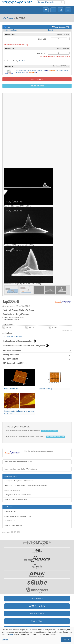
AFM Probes (8, 18)
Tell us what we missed (50, 431)
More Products (37, 614)
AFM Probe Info (37, 606)
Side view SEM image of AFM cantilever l (18, 206)
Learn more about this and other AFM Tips (18, 462)
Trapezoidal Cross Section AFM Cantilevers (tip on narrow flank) (26, 486)
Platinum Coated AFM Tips (13, 526)
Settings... (6, 640)
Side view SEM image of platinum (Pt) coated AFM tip (22, 284)
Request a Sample (37, 86)
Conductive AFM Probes (14, 336)
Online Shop (37, 621)
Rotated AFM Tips (10, 512)
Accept (66, 640)
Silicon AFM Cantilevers (12, 490)
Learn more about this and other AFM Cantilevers (21, 469)
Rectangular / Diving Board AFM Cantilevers (19, 481)
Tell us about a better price (55, 437)
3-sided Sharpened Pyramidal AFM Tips (17, 516)
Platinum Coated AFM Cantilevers (16, 500)
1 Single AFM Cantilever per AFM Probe (18, 495)
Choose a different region (51, 2)
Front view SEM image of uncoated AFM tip (19, 245)
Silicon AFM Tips (10, 521)
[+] (68, 39)
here (11, 634)
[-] (49, 39)
